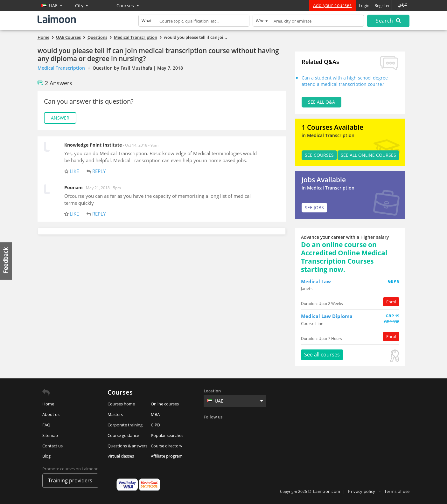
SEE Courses (319, 155)
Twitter (222, 427)
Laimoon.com (327, 491)
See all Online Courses (368, 155)
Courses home (121, 404)
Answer (60, 118)
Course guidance (123, 435)
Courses (128, 6)
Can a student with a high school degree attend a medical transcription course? (345, 81)
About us (51, 414)
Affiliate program (167, 456)
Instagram (248, 427)
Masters (115, 414)
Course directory (167, 446)
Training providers (70, 480)
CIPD (155, 425)
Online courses (165, 404)
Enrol (391, 302)
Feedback (6, 261)
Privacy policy (362, 491)
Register (382, 5)
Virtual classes (121, 456)
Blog (46, 456)
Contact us (52, 446)
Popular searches (167, 435)
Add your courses (332, 5)
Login (364, 5)
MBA (155, 414)
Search (388, 21)
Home (48, 404)
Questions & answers (127, 446)
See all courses (322, 355)
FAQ (46, 425)
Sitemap (50, 435)
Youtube (262, 427)
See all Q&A (321, 102)
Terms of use (397, 491)
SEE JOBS (314, 207)
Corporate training (125, 425)
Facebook (209, 427)
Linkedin (235, 427)
